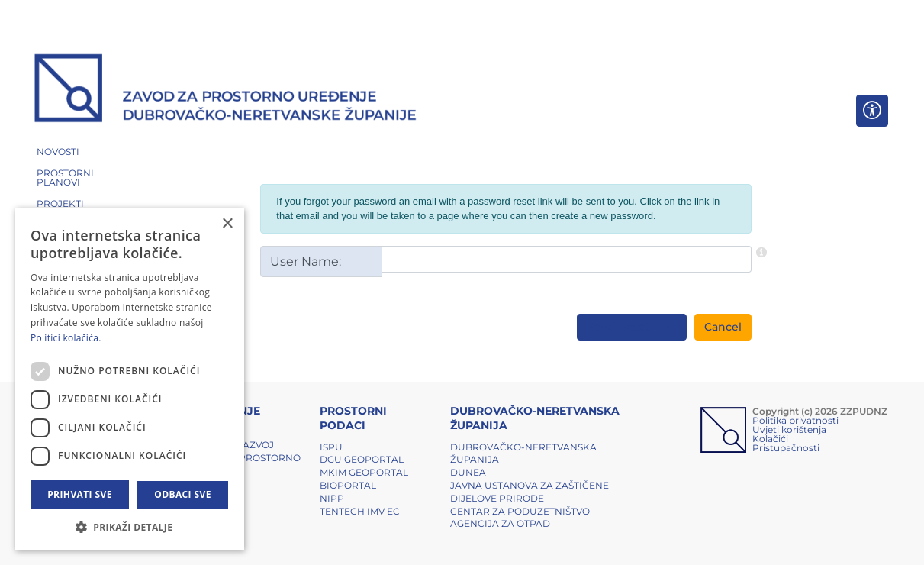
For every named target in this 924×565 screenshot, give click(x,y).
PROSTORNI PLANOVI (65, 178)
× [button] (227, 224)
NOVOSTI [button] (58, 152)
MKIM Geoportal (364, 472)
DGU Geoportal (362, 459)
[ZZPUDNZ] (225, 90)
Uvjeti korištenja (789, 429)
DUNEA (468, 472)
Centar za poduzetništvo (520, 511)
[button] (130, 527)
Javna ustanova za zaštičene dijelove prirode (530, 492)
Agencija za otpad (500, 523)
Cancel (723, 327)
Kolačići (770, 439)
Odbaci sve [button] (183, 494)
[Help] (761, 252)
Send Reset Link (632, 327)
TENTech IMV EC (360, 511)
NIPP (332, 498)
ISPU (331, 447)
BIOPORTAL (348, 485)
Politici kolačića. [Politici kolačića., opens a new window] (66, 338)
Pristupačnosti (786, 448)
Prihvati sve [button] (80, 494)
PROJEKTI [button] (60, 203)
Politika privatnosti (795, 420)
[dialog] (130, 379)
